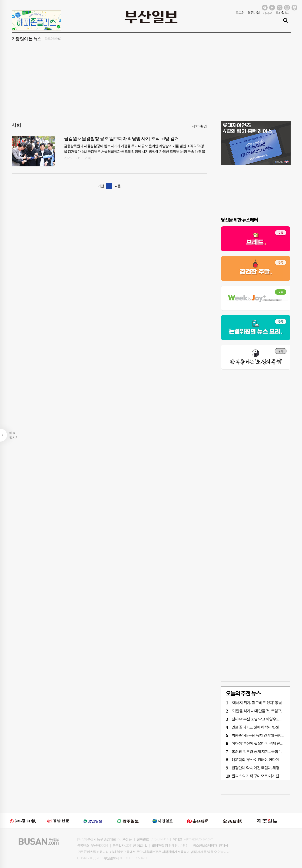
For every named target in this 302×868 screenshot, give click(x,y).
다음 (118, 186)
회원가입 (254, 12)
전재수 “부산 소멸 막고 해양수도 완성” (260, 719)
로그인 (240, 12)
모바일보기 (283, 12)
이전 (101, 186)
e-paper (268, 12)
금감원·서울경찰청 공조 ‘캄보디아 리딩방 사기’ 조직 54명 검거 (121, 138)
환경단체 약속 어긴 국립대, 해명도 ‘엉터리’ (263, 768)
